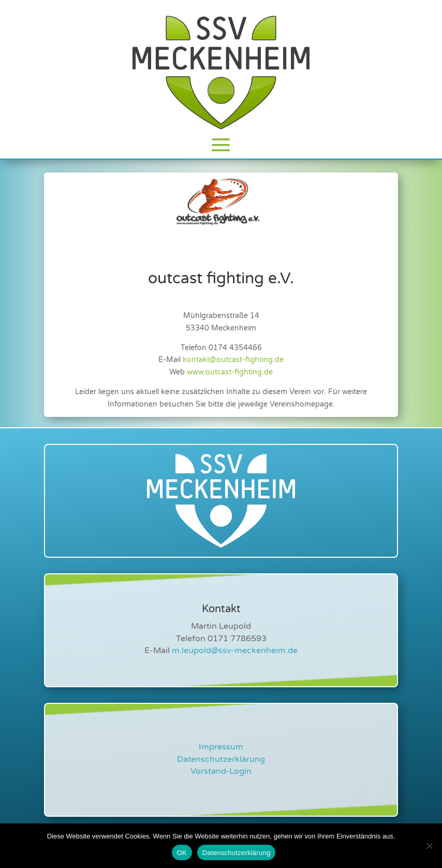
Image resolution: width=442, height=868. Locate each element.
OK (182, 853)
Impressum (221, 747)
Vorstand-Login (221, 771)
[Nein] (429, 846)
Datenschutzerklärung (221, 759)
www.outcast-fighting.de (230, 372)
